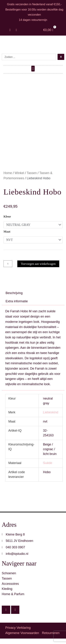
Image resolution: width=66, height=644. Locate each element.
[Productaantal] (8, 269)
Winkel (19, 179)
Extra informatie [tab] (17, 307)
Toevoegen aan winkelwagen (38, 269)
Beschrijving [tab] (14, 299)
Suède (48, 469)
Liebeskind (51, 418)
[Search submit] (61, 57)
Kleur (7, 222)
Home (8, 179)
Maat (7, 237)
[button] (33, 69)
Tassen (32, 179)
